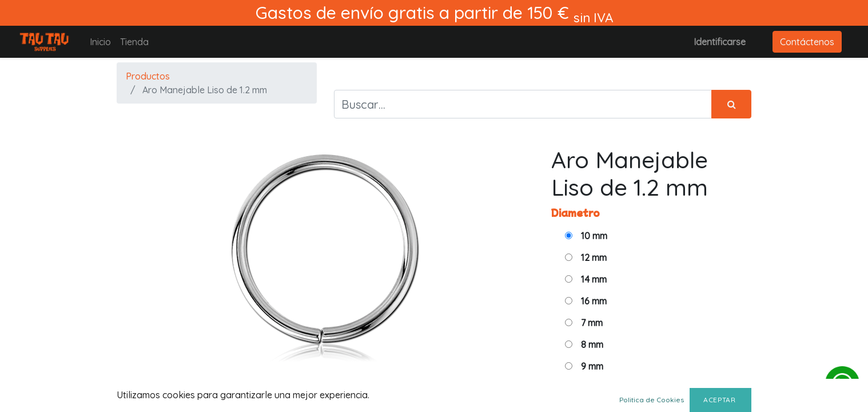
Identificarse (720, 42)
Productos (148, 76)
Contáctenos (807, 42)
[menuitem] (100, 42)
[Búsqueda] (731, 104)
